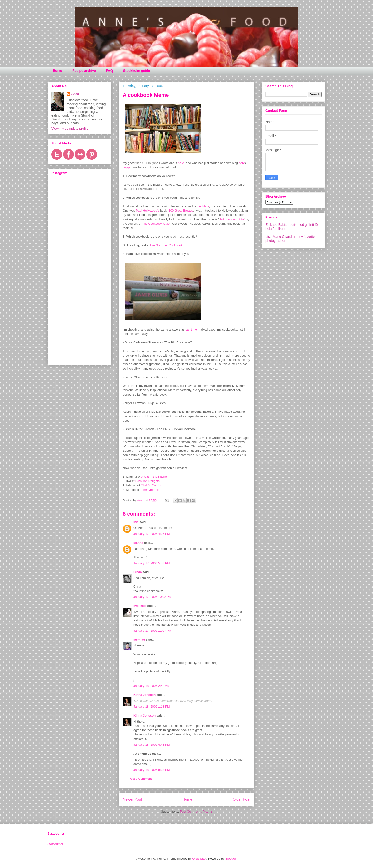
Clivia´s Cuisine (152, 485)
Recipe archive (84, 71)
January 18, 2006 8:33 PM (152, 770)
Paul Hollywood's (148, 211)
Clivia (138, 572)
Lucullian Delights (147, 481)
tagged (128, 167)
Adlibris (204, 206)
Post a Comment (140, 779)
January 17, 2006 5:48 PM (152, 563)
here (181, 163)
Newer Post (132, 799)
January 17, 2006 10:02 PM (152, 597)
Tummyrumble (150, 490)
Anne (76, 94)
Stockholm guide (137, 71)
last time (191, 330)
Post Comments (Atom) (196, 811)
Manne (138, 543)
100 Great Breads (181, 211)
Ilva (136, 522)
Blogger (231, 859)
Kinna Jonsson (145, 695)
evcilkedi (140, 606)
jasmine (139, 640)
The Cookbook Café (156, 224)
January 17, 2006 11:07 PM (152, 631)
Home (57, 71)
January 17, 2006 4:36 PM (152, 534)
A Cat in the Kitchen (155, 477)
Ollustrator (199, 859)
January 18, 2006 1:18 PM (152, 707)
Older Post (241, 799)
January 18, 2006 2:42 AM (152, 686)
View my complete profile (70, 129)
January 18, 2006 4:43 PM (152, 745)
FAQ (110, 71)
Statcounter (55, 844)
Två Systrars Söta (232, 219)
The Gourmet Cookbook (166, 245)
